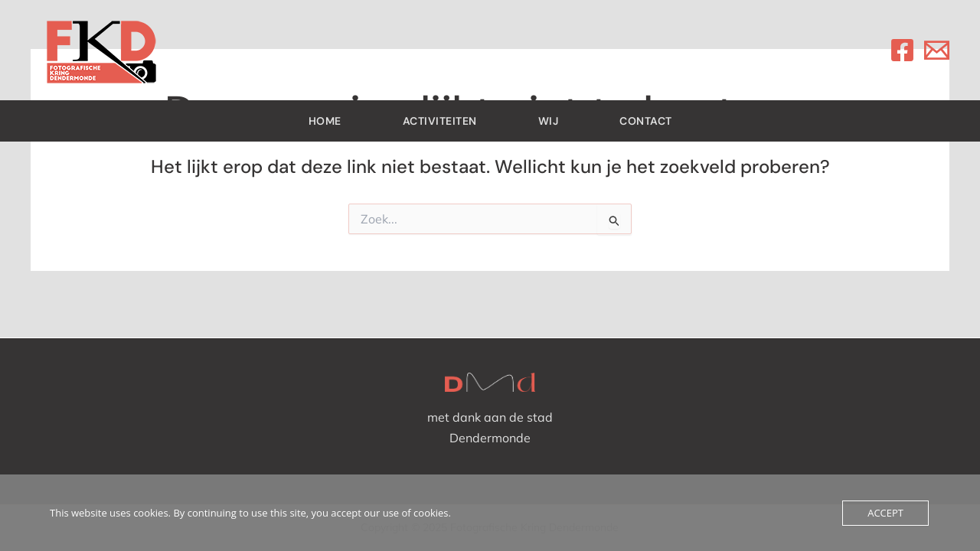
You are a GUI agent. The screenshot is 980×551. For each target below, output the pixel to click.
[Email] (937, 50)
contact (646, 121)
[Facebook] (902, 50)
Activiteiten (440, 121)
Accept (885, 513)
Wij (549, 121)
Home (325, 121)
